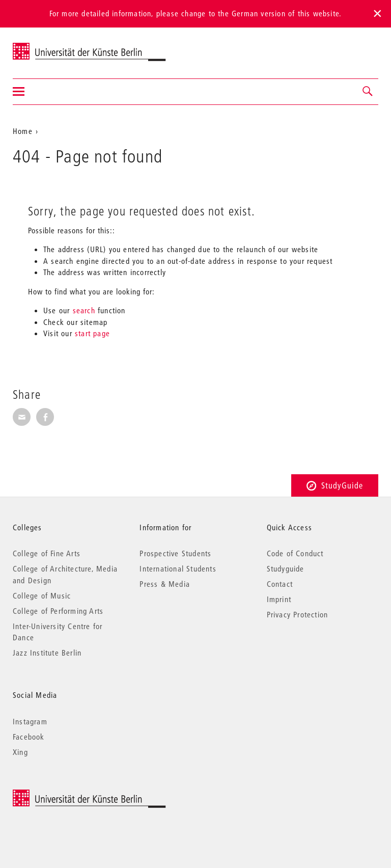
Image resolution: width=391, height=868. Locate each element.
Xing (20, 752)
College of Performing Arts (58, 611)
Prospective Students (175, 553)
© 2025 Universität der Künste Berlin (66, 795)
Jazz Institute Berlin (47, 653)
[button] (368, 92)
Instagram (30, 721)
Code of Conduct (295, 553)
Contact (280, 584)
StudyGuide (335, 485)
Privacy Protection (298, 614)
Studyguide (286, 568)
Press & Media (165, 584)
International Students (178, 568)
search (84, 310)
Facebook (29, 737)
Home (23, 131)
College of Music (42, 595)
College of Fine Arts (47, 553)
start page (92, 333)
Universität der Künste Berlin (53, 46)
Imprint (279, 599)
